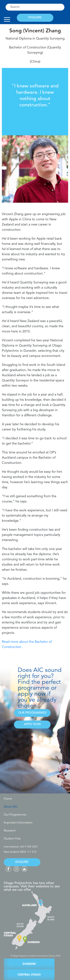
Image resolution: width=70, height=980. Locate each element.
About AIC (11, 807)
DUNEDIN (29, 964)
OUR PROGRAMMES (32, 713)
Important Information (18, 823)
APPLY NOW (32, 724)
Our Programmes (15, 815)
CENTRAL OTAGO (29, 975)
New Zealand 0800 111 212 (20, 852)
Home (8, 799)
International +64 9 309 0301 (21, 847)
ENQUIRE (35, 18)
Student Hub (12, 839)
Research (10, 831)
